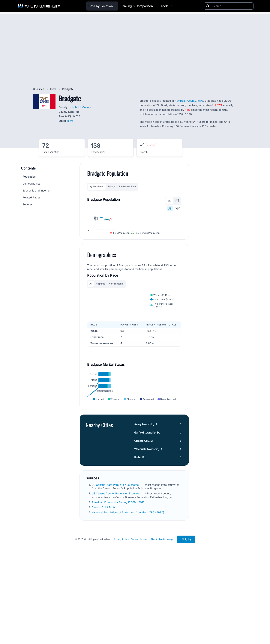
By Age (112, 187)
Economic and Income (36, 190)
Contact (144, 616)
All (170, 208)
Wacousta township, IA (148, 526)
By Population (97, 187)
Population (29, 177)
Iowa (54, 89)
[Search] (232, 6)
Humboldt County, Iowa (189, 101)
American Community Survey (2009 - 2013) (119, 579)
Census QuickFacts (104, 584)
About (154, 616)
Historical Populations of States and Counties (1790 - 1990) (128, 589)
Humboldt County (80, 107)
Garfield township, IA (147, 509)
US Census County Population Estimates (117, 570)
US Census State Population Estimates (115, 562)
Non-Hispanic (116, 330)
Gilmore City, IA (144, 518)
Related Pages (31, 197)
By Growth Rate (127, 187)
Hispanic (100, 330)
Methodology (166, 616)
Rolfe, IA (139, 534)
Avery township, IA (146, 501)
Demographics (31, 184)
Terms (134, 616)
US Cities (39, 89)
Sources (27, 204)
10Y (177, 208)
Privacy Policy (121, 616)
